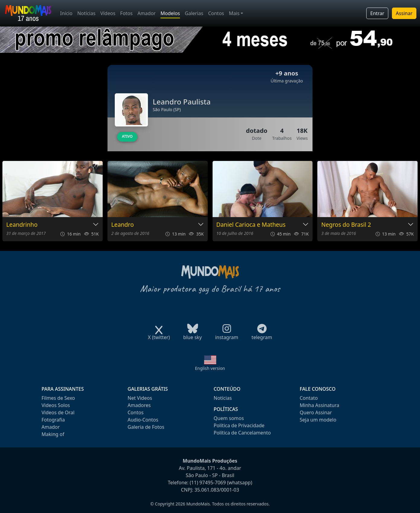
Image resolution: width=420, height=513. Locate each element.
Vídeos (108, 13)
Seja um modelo (318, 420)
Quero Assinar (316, 412)
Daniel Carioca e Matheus (251, 225)
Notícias (86, 13)
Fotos (126, 13)
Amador (146, 13)
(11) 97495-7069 (208, 483)
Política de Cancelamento (242, 433)
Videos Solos (56, 405)
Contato (309, 398)
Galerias (194, 13)
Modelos (170, 13)
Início (66, 13)
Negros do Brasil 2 (346, 225)
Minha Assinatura (320, 405)
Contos (216, 13)
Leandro (123, 225)
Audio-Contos (143, 420)
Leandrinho (22, 225)
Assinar (404, 13)
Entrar (377, 13)
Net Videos (140, 398)
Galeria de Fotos (146, 427)
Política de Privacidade (239, 425)
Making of (53, 434)
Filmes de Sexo (58, 398)
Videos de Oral (58, 412)
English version (210, 368)
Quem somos (229, 418)
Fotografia (53, 420)
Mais (234, 13)
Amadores (139, 405)
